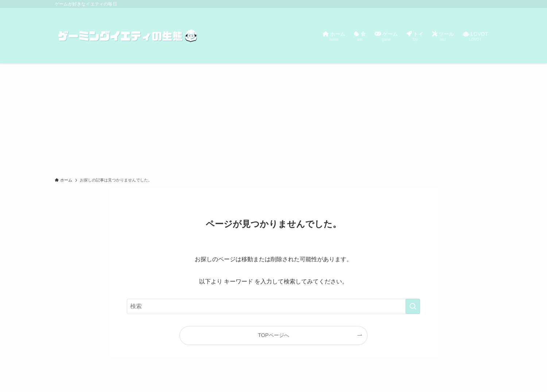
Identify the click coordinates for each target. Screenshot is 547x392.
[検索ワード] (273, 306)
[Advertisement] (273, 118)
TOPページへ (273, 335)
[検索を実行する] (413, 306)
